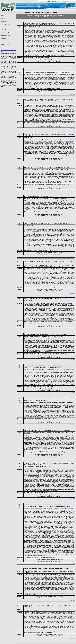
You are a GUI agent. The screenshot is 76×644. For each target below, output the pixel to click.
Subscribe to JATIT (5, 36)
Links (59, 1)
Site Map (64, 1)
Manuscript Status (5, 24)
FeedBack (48, 1)
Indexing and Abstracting (7, 33)
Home (2, 15)
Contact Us (54, 1)
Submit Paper (4, 21)
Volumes (3, 18)
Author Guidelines (5, 27)
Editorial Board (4, 30)
